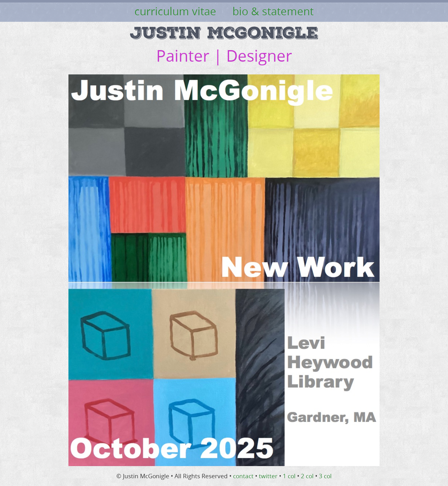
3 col (325, 476)
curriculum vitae (175, 11)
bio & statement (273, 11)
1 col (289, 476)
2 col (307, 476)
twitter (268, 476)
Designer (259, 56)
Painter (183, 56)
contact (243, 476)
